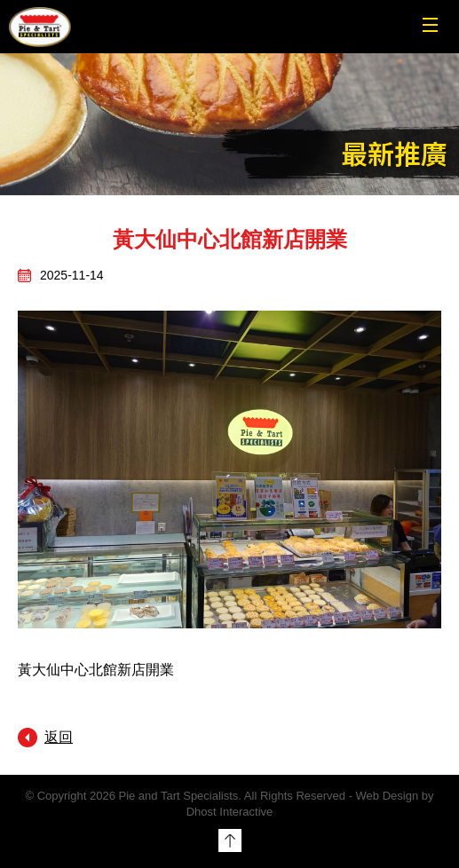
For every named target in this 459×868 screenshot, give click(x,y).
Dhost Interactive (230, 812)
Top (230, 840)
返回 (59, 737)
